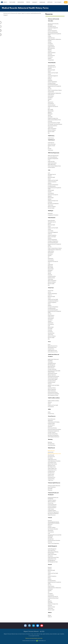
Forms (49, 344)
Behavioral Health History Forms (54, 454)
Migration (50, 50)
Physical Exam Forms (52, 470)
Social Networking (52, 445)
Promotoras (50, 57)
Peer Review (50, 556)
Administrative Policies (52, 373)
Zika (49, 133)
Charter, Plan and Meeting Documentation (53, 552)
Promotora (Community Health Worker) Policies (54, 371)
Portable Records (51, 471)
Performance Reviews (52, 428)
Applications (50, 421)
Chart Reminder (51, 455)
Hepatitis (50, 41)
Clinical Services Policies (53, 378)
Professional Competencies (53, 431)
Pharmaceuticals (51, 56)
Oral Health (50, 117)
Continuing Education (52, 505)
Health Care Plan (51, 162)
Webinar (49, 615)
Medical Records (51, 451)
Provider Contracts (52, 432)
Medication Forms (52, 466)
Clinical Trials (51, 503)
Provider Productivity (52, 369)
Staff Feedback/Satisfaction (53, 437)
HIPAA (49, 412)
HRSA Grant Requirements (53, 156)
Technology (50, 362)
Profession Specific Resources (54, 486)
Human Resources (52, 419)
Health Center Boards (52, 163)
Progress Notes (51, 474)
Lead (49, 108)
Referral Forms (51, 476)
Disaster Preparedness (52, 31)
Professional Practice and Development (53, 498)
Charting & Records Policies (53, 376)
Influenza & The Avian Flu (53, 107)
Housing (50, 42)
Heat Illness (50, 98)
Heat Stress (50, 320)
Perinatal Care (51, 539)
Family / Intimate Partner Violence (55, 90)
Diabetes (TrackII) (51, 146)
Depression (50, 525)
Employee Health (51, 424)
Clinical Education (51, 65)
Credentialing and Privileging (54, 422)
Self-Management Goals (53, 562)
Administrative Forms (52, 347)
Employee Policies (52, 382)
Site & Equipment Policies (53, 395)
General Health (51, 92)
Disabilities (50, 80)
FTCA (49, 160)
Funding (49, 36)
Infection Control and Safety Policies (53, 386)
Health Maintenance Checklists (54, 461)
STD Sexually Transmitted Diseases (55, 124)
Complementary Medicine (53, 301)
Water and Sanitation (52, 129)
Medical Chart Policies (52, 464)
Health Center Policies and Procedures (53, 360)
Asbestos (50, 68)
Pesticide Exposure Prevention (54, 540)
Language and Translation (53, 215)
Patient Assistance (52, 53)
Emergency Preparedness (53, 159)
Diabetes (50, 79)
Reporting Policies (52, 366)
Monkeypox (50, 114)
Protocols (50, 520)
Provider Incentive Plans (53, 434)
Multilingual (50, 214)
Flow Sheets (50, 458)
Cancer (49, 71)
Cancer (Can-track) (52, 144)
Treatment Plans (51, 479)
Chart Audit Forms (52, 550)
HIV (49, 101)
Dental (49, 304)
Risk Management (51, 365)
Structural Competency (52, 126)
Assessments (51, 452)
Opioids (49, 115)
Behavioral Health (51, 70)
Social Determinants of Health (54, 123)
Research (50, 567)
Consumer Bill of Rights (53, 379)
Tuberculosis (50, 127)
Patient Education (51, 220)
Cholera (49, 74)
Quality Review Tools (52, 559)
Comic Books (51, 231)
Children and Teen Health (53, 73)
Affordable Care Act (52, 26)
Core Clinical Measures (52, 157)
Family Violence (51, 315)
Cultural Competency (52, 182)
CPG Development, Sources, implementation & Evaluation (54, 523)
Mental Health (51, 111)
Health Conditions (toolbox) (53, 401)
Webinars (42, 2)
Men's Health (50, 109)
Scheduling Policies (52, 363)
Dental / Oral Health (52, 237)
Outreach (50, 51)
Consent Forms (51, 349)
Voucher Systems (51, 167)
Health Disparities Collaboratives (54, 39)
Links (49, 173)
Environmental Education (53, 32)
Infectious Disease (52, 105)
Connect (35, 2)
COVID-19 (50, 29)
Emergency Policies (52, 381)
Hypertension (51, 102)
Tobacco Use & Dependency (53, 543)
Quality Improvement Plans (53, 557)
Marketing (50, 442)
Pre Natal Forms (51, 473)
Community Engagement (53, 28)
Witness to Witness (52, 130)
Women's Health (51, 132)
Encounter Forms (51, 457)
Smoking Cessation (52, 276)
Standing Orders (51, 333)
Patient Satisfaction (52, 391)
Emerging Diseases (52, 83)
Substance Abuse (51, 278)
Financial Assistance (52, 508)
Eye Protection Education (53, 529)
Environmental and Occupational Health (54, 34)
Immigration (50, 44)
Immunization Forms (52, 463)
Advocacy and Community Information (53, 24)
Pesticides (50, 54)
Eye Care (50, 89)
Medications (50, 266)
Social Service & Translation (53, 394)
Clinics (49, 575)
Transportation (51, 60)
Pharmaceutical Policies (53, 392)
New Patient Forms (52, 467)
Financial (50, 384)
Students (50, 59)
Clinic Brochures (51, 444)
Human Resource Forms (53, 352)
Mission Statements (52, 389)
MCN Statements (51, 48)
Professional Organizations (53, 512)
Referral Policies (51, 368)
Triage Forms (50, 480)
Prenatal (50, 149)
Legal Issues (50, 264)
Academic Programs (52, 500)
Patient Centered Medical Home (54, 120)
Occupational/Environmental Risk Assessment (55, 535)
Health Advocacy (51, 38)
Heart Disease (51, 96)
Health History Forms (52, 460)
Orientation (50, 426)
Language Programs (52, 511)
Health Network (51, 95)
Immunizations (51, 45)
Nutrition (50, 199)
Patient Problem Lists (52, 468)
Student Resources (52, 515)
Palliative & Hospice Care (53, 118)
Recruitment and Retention (53, 204)
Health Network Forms (52, 350)
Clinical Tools (51, 291)
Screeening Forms (52, 477)
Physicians (50, 490)
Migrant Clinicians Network (2, 3)
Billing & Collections (52, 375)
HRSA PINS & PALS (52, 164)
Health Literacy (51, 138)
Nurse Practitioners (52, 487)
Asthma (49, 223)
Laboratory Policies (52, 388)
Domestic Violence (52, 527)
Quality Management (52, 549)
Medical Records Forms (53, 346)
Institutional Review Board (53, 598)
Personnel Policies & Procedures (54, 429)
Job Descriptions (51, 425)
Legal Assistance (51, 47)
